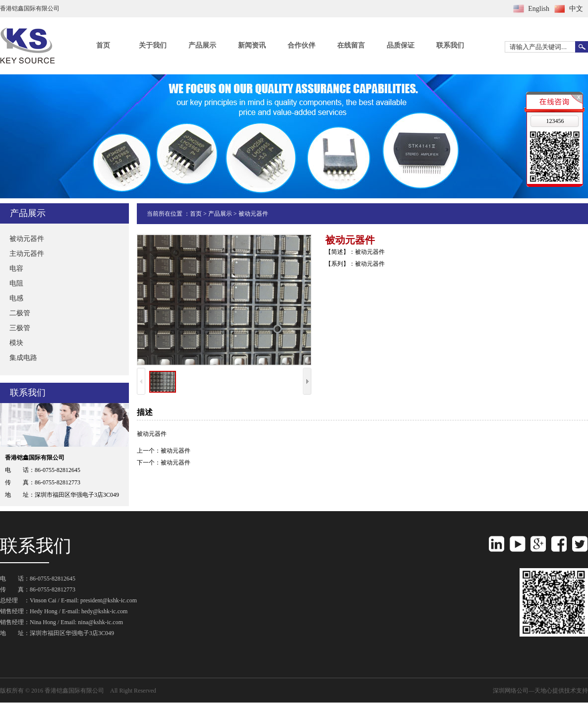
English (539, 9)
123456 (555, 121)
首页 (103, 45)
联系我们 (450, 45)
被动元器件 (27, 239)
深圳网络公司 (511, 691)
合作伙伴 (301, 45)
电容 (16, 268)
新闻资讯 (252, 45)
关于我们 (153, 45)
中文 (576, 9)
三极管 (20, 328)
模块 (16, 343)
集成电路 (23, 358)
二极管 (20, 313)
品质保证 (401, 45)
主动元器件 (27, 254)
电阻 (16, 283)
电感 (16, 298)
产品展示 (202, 45)
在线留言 (351, 45)
